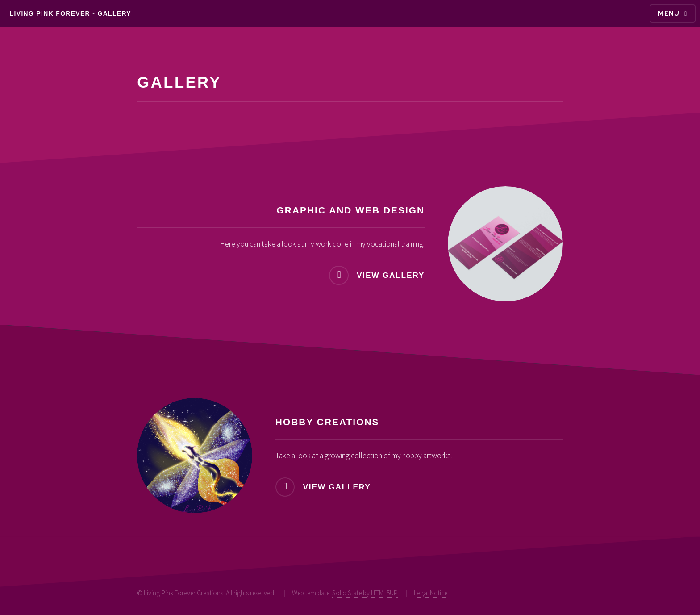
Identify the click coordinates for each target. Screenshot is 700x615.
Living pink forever (50, 13)
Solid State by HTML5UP (365, 593)
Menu (669, 13)
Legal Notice (431, 593)
